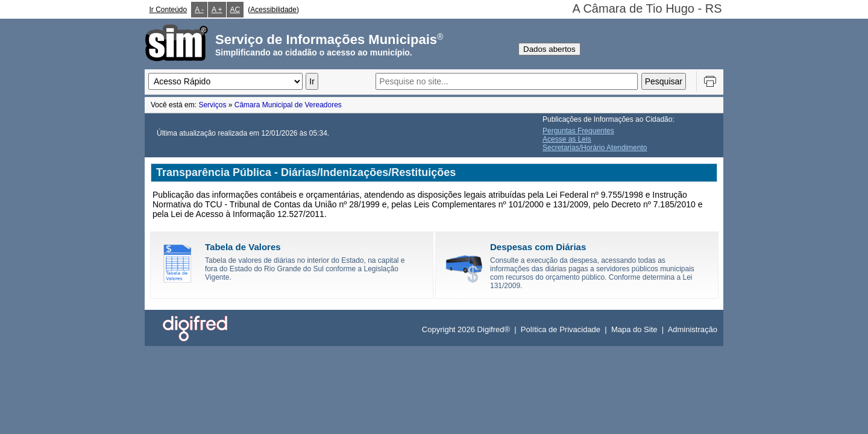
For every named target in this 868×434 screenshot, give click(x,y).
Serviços (212, 105)
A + (217, 10)
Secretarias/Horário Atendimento (595, 148)
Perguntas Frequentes (578, 131)
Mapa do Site (634, 329)
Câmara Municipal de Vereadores (288, 105)
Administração (693, 329)
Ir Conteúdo (168, 10)
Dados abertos (549, 49)
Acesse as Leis (567, 139)
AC (235, 10)
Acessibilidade (273, 10)
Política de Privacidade (561, 329)
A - (199, 10)
